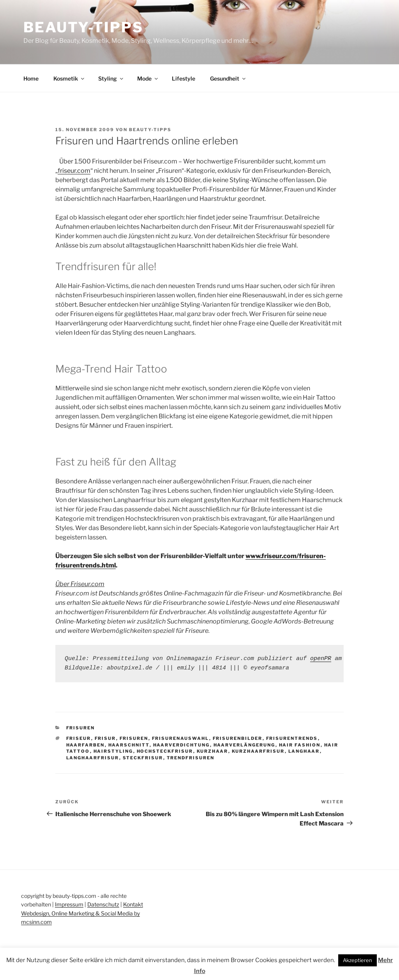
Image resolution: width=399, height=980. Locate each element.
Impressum (69, 904)
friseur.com (74, 171)
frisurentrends (292, 738)
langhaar (304, 751)
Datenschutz (103, 904)
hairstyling (113, 751)
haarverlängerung (245, 745)
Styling (111, 78)
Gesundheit (228, 78)
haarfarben (86, 745)
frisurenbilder (238, 738)
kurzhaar (213, 751)
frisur (105, 738)
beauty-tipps (150, 130)
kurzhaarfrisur (258, 751)
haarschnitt (129, 745)
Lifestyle (184, 78)
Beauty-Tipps (83, 27)
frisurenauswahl (181, 738)
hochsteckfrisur (165, 751)
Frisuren (81, 728)
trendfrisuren (191, 758)
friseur (79, 738)
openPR (321, 659)
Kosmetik (69, 78)
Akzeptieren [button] (358, 960)
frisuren (134, 738)
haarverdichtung (182, 745)
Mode (148, 78)
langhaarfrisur (93, 758)
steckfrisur (143, 758)
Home (31, 78)
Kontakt (133, 904)
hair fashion (300, 745)
